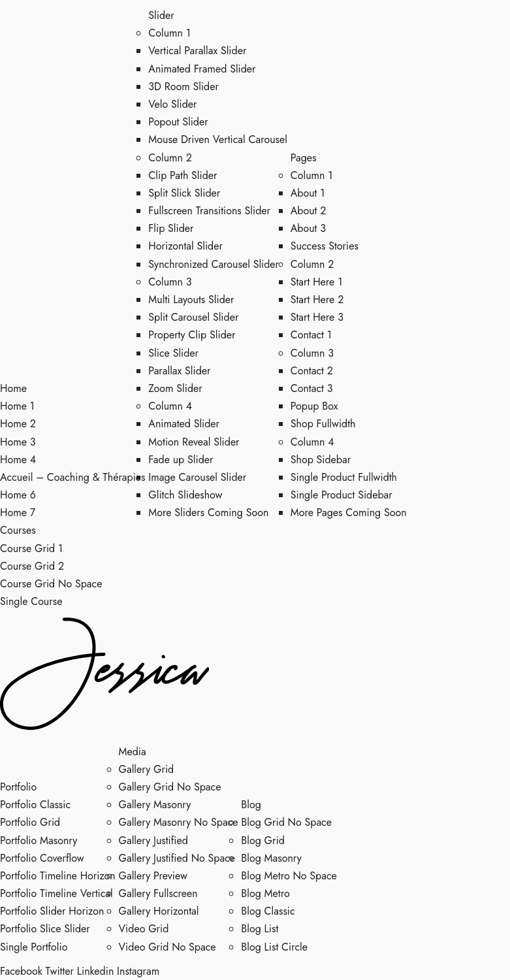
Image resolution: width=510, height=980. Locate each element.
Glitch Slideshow (185, 495)
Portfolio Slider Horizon (52, 911)
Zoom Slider (175, 388)
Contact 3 (312, 388)
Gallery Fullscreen (158, 893)
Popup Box (314, 406)
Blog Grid (263, 841)
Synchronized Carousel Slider (214, 264)
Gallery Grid (147, 769)
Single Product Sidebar (342, 495)
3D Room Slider (183, 87)
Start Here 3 (317, 317)
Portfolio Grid (30, 822)
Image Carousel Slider (197, 477)
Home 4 (18, 460)
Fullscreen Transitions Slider (209, 211)
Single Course (31, 601)
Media (133, 752)
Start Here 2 (317, 300)
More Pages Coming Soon (349, 513)
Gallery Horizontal (159, 911)
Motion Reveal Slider (194, 442)
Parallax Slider (179, 371)
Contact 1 (311, 335)
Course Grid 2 (32, 566)
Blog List (260, 929)
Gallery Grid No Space (170, 787)
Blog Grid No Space (286, 822)
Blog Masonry (271, 858)
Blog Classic (268, 911)
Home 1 (17, 406)
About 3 (308, 228)
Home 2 (18, 424)
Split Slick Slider (184, 193)
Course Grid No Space (51, 584)
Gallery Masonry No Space (179, 822)
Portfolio (18, 787)
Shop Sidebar (321, 460)
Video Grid (144, 929)
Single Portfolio (34, 947)
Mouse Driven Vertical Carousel (218, 139)
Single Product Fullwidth (344, 477)
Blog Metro (265, 893)
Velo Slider (172, 104)
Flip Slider (171, 228)
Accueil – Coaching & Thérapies (73, 477)
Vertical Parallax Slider (197, 51)
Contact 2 (312, 371)
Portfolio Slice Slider (45, 929)
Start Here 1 (317, 282)
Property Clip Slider (192, 335)
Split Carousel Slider (193, 317)
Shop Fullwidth (323, 424)
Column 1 (169, 33)
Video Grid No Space (167, 947)
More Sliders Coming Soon (208, 513)
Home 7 (18, 513)
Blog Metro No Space (289, 876)
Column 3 (170, 282)
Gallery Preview (153, 876)
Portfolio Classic (35, 805)
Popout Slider (178, 122)
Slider (161, 15)
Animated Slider (184, 424)
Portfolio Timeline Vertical (56, 893)
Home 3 (18, 442)
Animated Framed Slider (202, 69)
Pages (304, 158)
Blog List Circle (274, 947)
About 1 (308, 193)
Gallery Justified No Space (177, 858)
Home (13, 388)
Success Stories (325, 246)
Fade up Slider (181, 460)
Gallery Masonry (155, 805)
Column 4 (170, 406)
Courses (18, 530)
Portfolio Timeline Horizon (58, 876)
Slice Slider (173, 353)
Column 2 (170, 158)
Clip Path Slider (183, 175)
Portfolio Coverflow (42, 858)
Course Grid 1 (31, 548)
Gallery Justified (153, 841)
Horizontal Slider (185, 246)
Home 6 (18, 495)
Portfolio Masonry (39, 841)
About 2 (309, 211)
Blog (251, 805)
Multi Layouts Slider (191, 300)
